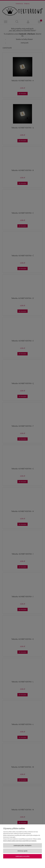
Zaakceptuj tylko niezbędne (22, 845)
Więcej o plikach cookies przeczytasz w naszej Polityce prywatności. (20, 841)
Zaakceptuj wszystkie (22, 856)
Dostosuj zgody (22, 851)
